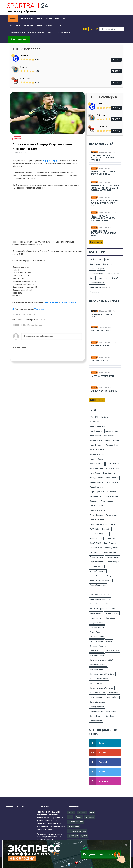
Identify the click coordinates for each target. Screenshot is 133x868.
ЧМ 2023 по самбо (97, 683)
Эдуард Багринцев (97, 702)
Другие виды (95, 264)
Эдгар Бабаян (113, 693)
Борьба (101, 269)
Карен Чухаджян (112, 548)
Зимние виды (111, 539)
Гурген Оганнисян (108, 501)
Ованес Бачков (96, 590)
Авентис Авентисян (98, 426)
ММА (108, 259)
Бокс (101, 259)
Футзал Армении (96, 641)
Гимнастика (112, 492)
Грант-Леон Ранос (111, 496)
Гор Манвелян (95, 496)
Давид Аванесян (96, 506)
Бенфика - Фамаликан (102, 376)
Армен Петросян (96, 445)
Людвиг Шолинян (97, 562)
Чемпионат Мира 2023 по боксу (102, 674)
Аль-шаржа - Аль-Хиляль (104, 391)
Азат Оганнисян (96, 431)
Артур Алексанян (113, 468)
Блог (92, 278)
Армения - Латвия (97, 450)
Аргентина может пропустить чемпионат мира (103, 233)
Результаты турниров (98, 609)
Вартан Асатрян (112, 478)
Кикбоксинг (94, 553)
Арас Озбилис (95, 436)
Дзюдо (112, 524)
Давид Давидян (96, 515)
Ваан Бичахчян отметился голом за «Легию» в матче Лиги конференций (105, 188)
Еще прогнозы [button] (97, 400)
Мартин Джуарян (97, 567)
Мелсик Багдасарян (98, 571)
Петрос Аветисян (97, 604)
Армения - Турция (97, 454)
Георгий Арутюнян (97, 492)
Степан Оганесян (112, 613)
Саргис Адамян (68, 302)
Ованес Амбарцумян (98, 585)
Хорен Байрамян (96, 651)
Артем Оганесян (113, 464)
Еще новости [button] (96, 242)
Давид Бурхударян (97, 510)
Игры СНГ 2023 (95, 543)
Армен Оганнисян (112, 440)
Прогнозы (110, 604)
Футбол (94, 152)
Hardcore (105, 417)
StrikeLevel (25, 79)
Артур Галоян (95, 473)
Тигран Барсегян (96, 618)
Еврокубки (106, 529)
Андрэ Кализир (112, 431)
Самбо (113, 609)
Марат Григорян (113, 562)
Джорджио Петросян (98, 524)
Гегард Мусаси (112, 482)
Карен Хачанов (96, 548)
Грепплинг (94, 501)
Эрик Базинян (111, 716)
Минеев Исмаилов (97, 576)
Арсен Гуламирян (97, 464)
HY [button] (97, 29)
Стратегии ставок (97, 273)
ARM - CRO (94, 417)
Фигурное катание (97, 637)
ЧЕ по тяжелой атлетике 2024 (101, 660)
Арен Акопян (109, 436)
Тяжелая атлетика (97, 283)
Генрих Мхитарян (97, 487)
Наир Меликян (113, 576)
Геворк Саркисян (96, 482)
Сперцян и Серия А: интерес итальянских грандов (102, 158)
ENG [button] (85, 29)
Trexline (24, 56)
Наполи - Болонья (100, 346)
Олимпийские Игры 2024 (99, 595)
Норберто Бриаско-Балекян (101, 581)
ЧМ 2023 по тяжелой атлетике (102, 688)
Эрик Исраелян (96, 721)
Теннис (93, 269)
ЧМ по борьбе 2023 (97, 693)
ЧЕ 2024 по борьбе (97, 655)
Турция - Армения (97, 623)
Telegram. (39, 309)
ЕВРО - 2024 (94, 529)
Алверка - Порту (99, 361)
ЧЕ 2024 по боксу (113, 651)
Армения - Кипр (112, 445)
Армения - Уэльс (96, 459)
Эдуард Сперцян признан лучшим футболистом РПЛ (104, 203)
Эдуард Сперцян (51, 160)
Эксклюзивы (111, 711)
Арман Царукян (96, 440)
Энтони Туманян (96, 716)
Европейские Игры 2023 (99, 534)
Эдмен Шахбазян (112, 697)
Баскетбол (107, 264)
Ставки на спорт (103, 278)
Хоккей (115, 278)
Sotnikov (24, 67)
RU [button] (91, 29)
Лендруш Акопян (96, 557)
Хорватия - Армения (98, 646)
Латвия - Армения (109, 553)
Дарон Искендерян (97, 520)
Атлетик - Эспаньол (101, 331)
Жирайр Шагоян (96, 539)
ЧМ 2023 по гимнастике (99, 679)
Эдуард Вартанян (97, 707)
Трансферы (94, 292)
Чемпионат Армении (98, 665)
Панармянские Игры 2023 (100, 287)
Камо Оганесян (110, 543)
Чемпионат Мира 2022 (99, 669)
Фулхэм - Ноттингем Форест (101, 316)
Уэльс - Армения (96, 632)
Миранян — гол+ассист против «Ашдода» (103, 173)
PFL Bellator (94, 422)
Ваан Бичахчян (51, 302)
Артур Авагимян (96, 468)
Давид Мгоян (111, 515)
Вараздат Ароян (96, 478)
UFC (103, 422)
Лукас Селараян (113, 557)
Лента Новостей (113, 273)
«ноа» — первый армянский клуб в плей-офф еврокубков (103, 218)
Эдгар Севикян (96, 697)
